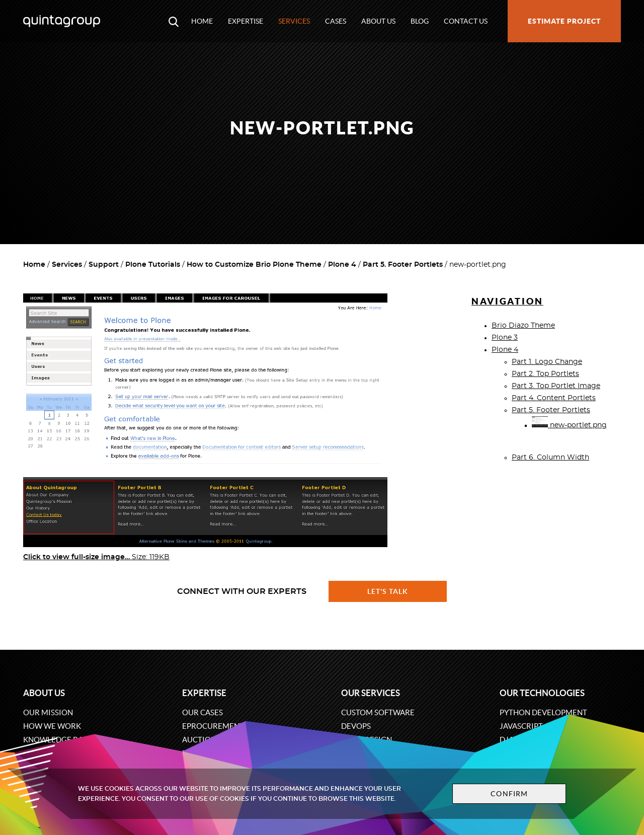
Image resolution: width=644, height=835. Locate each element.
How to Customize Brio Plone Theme (254, 265)
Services (294, 21)
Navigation (507, 301)
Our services (371, 693)
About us (378, 21)
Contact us (466, 21)
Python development (543, 712)
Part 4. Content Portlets (554, 398)
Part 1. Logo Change (547, 362)
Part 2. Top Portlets (545, 374)
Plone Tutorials (153, 265)
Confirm (509, 794)
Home (202, 21)
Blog (420, 21)
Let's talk (388, 591)
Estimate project (564, 21)
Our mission (48, 712)
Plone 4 (342, 265)
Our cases (203, 712)
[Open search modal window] (174, 21)
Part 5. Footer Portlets (403, 265)
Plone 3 (505, 338)
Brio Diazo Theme (523, 326)
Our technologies (542, 693)
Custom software (378, 712)
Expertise (246, 21)
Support (104, 265)
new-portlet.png (569, 425)
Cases (336, 21)
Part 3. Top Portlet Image (556, 386)
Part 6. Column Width (550, 458)
